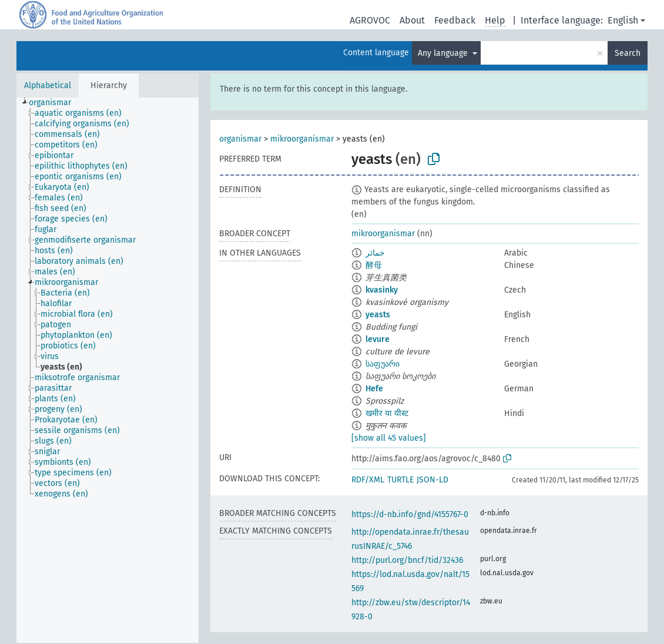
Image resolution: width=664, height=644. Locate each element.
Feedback (455, 20)
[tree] (108, 370)
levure (378, 339)
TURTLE (400, 480)
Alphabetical (48, 85)
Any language (444, 53)
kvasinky (382, 290)
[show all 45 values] (389, 438)
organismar (240, 139)
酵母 (374, 265)
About (412, 20)
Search (628, 53)
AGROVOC (370, 20)
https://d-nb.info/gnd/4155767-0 (410, 514)
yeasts (378, 315)
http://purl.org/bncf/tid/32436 (407, 560)
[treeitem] (55, 103)
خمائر (375, 253)
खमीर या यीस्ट (387, 413)
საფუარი (383, 364)
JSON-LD (432, 480)
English (623, 20)
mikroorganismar (302, 139)
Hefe (374, 389)
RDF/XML (368, 480)
